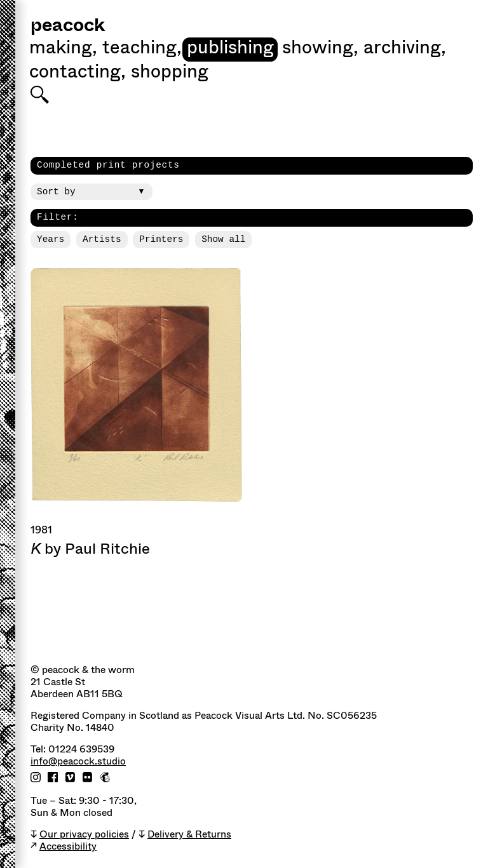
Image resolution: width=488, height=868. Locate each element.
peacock (68, 26)
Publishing (230, 49)
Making (63, 49)
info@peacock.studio (78, 762)
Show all (223, 239)
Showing (320, 49)
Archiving (405, 49)
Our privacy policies (84, 835)
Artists (102, 239)
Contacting (78, 73)
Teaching (142, 49)
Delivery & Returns (189, 835)
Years (51, 239)
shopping (170, 73)
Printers (161, 239)
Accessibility (68, 847)
